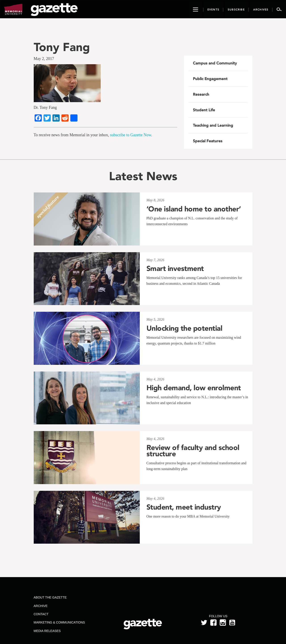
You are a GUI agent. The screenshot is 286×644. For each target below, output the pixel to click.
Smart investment (175, 268)
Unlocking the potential (184, 328)
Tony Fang (62, 47)
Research (201, 94)
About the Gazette (50, 597)
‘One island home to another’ (194, 209)
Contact (41, 614)
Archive (40, 606)
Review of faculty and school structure (193, 451)
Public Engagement (210, 79)
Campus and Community (215, 63)
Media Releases (47, 631)
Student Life (204, 110)
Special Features (208, 141)
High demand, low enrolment (194, 388)
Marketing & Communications (59, 622)
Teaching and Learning (213, 125)
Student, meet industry (184, 507)
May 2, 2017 (44, 59)
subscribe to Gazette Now (131, 135)
